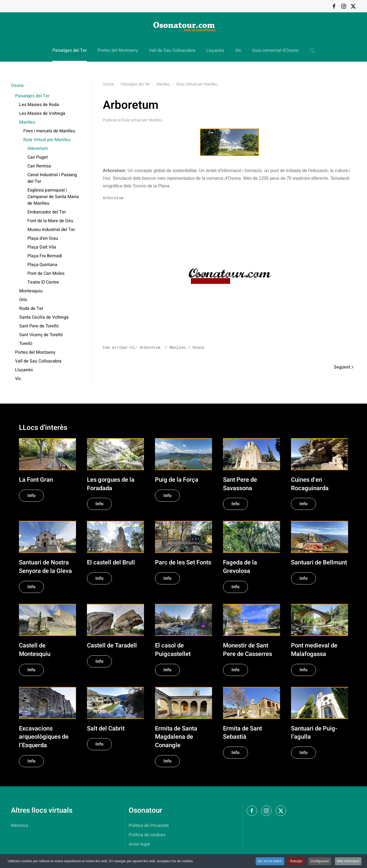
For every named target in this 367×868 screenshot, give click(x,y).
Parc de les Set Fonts (183, 563)
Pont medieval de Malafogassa (314, 650)
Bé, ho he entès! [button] (270, 862)
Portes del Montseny (118, 50)
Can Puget (38, 157)
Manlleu (27, 122)
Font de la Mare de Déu (50, 221)
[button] (312, 50)
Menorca (20, 826)
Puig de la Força (177, 480)
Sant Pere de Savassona (240, 484)
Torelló (26, 344)
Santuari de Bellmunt (319, 563)
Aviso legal (139, 844)
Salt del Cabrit (106, 729)
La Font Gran (36, 480)
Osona (17, 85)
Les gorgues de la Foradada (111, 484)
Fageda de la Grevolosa (240, 567)
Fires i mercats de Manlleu (49, 131)
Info (31, 496)
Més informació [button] (348, 862)
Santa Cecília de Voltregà (44, 317)
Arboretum (38, 149)
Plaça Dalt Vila (42, 247)
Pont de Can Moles (46, 273)
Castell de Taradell (112, 646)
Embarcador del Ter (47, 212)
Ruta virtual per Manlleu (142, 120)
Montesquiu (31, 291)
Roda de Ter (31, 309)
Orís (23, 300)
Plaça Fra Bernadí (45, 256)
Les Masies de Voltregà (42, 113)
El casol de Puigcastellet (173, 650)
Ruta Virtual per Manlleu (47, 140)
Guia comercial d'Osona (275, 50)
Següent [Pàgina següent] (344, 367)
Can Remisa (39, 166)
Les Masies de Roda (39, 105)
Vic (238, 50)
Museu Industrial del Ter (51, 230)
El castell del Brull (111, 563)
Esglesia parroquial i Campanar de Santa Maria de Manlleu (53, 197)
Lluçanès (215, 50)
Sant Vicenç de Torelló (41, 335)
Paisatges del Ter (32, 96)
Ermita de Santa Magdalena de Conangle (176, 737)
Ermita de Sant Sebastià (242, 733)
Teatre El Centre (43, 282)
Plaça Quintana (42, 265)
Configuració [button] (320, 862)
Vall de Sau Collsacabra (172, 50)
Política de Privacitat (149, 826)
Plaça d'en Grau (43, 238)
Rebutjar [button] (296, 862)
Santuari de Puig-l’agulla (314, 733)
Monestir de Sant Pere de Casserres (248, 650)
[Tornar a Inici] (183, 26)
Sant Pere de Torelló (39, 326)
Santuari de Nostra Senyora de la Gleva (45, 567)
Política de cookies (147, 835)
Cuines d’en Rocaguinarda (310, 484)
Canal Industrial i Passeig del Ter (52, 178)
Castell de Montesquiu (35, 650)
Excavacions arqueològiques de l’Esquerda (44, 737)
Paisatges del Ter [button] (70, 50)
